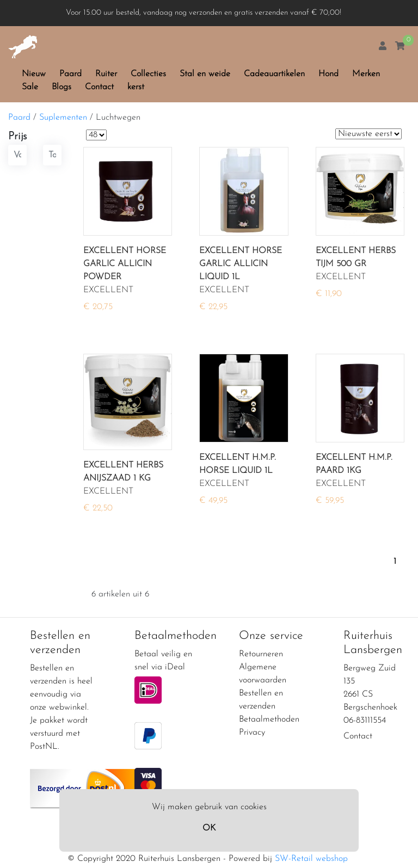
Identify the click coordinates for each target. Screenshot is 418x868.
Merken (366, 74)
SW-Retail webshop (311, 859)
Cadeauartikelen (274, 74)
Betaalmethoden (269, 719)
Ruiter (106, 74)
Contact (99, 87)
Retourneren (261, 654)
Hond (328, 74)
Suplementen (63, 118)
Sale (30, 87)
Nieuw (34, 74)
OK (209, 828)
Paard (70, 74)
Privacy (252, 732)
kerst (136, 87)
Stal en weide (205, 74)
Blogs (62, 87)
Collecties (148, 74)
